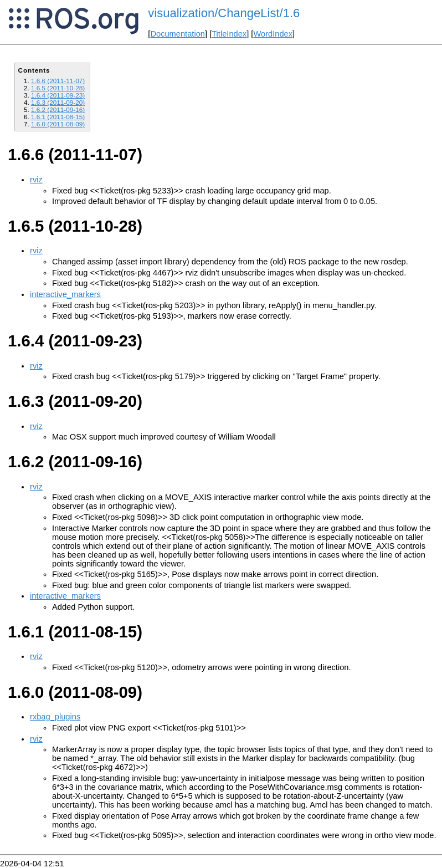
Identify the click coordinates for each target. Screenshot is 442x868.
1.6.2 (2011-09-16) (58, 109)
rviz (36, 180)
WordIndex (273, 34)
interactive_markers (65, 294)
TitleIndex (229, 34)
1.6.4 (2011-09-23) (58, 95)
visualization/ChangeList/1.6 (224, 13)
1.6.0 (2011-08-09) (58, 124)
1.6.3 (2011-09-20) (58, 102)
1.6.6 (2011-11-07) (58, 81)
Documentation (178, 34)
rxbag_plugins (55, 717)
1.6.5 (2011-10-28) (58, 88)
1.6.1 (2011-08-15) (58, 117)
